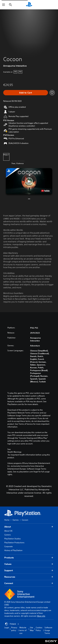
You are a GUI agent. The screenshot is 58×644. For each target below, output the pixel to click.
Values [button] (29, 564)
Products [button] (29, 558)
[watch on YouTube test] (45, 191)
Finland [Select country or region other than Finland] (12, 624)
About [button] (29, 527)
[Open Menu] (4, 5)
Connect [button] (29, 583)
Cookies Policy (39, 629)
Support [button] (29, 570)
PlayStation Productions (14, 543)
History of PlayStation (13, 550)
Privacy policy (14, 629)
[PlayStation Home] (29, 5)
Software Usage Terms (48, 630)
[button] (29, 181)
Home (7, 520)
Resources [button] (29, 577)
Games (16, 520)
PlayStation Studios (13, 539)
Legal (7, 628)
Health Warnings (14, 452)
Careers (8, 535)
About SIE (8, 531)
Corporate (9, 546)
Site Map (32, 629)
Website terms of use (23, 630)
